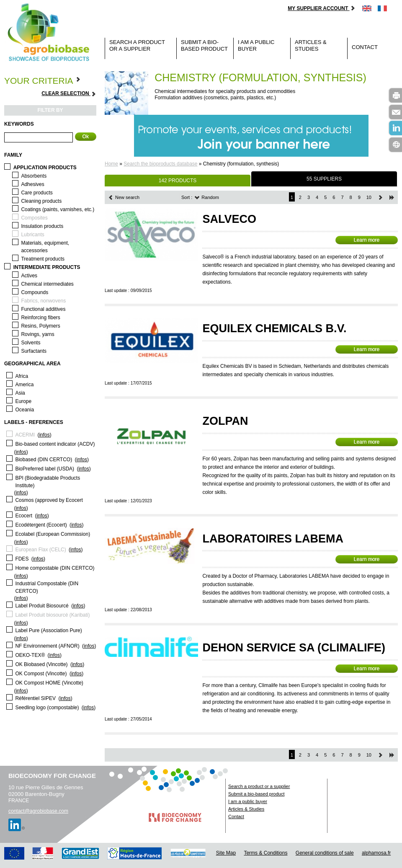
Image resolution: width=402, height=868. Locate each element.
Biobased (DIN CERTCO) (44, 460)
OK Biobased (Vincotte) (41, 664)
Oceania (24, 410)
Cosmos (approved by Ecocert (49, 500)
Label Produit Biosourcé (42, 606)
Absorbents (34, 176)
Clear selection (69, 94)
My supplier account (321, 8)
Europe (23, 401)
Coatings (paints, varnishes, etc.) (58, 209)
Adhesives (32, 184)
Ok (86, 137)
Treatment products (43, 259)
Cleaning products (41, 201)
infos (44, 435)
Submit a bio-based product (204, 45)
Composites (34, 218)
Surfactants (34, 351)
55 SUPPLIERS (324, 179)
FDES (22, 559)
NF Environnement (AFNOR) (47, 646)
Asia (20, 393)
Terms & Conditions (265, 853)
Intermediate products (47, 267)
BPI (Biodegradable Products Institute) (48, 482)
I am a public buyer (256, 45)
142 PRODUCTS (178, 181)
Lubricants (32, 235)
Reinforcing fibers (40, 318)
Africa (22, 376)
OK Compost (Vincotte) (41, 674)
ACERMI (25, 435)
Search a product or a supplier (137, 45)
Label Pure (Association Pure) (48, 630)
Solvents (31, 343)
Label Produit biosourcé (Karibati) (52, 615)
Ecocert (24, 516)
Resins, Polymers (40, 326)
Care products (37, 193)
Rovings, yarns (37, 334)
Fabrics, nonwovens (43, 301)
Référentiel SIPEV (35, 698)
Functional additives (43, 309)
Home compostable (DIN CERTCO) (55, 568)
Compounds (35, 292)
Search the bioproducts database (160, 164)
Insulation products (42, 226)
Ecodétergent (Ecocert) (41, 525)
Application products (45, 168)
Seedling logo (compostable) (47, 708)
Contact (365, 47)
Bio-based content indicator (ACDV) (55, 444)
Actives (29, 276)
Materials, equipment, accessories (45, 247)
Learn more (367, 240)
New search (124, 197)
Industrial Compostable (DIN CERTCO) (47, 587)
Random (207, 197)
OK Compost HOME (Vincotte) (49, 683)
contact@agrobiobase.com (38, 811)
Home (111, 164)
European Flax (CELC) (40, 550)
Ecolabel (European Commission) (53, 534)
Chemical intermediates (47, 284)
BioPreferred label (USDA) (45, 469)
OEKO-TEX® (30, 655)
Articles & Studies (311, 45)
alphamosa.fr (376, 853)
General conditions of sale (325, 853)
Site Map (226, 853)
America (24, 385)
